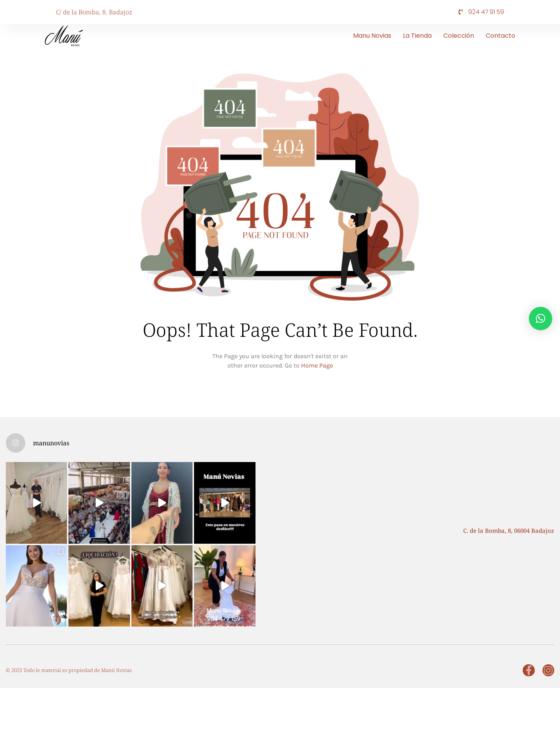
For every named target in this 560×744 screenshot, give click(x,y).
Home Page (317, 365)
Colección (459, 36)
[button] (541, 319)
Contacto (500, 36)
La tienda (417, 36)
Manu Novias (372, 36)
